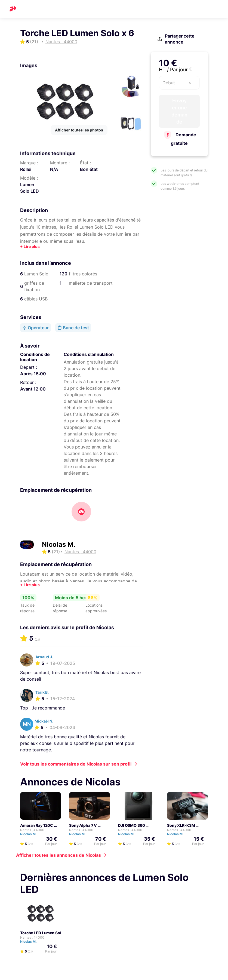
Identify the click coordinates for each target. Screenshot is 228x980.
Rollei (26, 169)
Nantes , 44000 (32, 830)
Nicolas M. (59, 544)
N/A (54, 169)
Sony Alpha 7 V (83, 825)
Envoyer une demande (179, 111)
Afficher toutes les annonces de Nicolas (58, 855)
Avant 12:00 (33, 389)
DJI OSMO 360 (132, 825)
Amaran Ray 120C (37, 825)
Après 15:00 (33, 374)
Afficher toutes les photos (79, 130)
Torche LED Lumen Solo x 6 (45, 933)
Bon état (89, 169)
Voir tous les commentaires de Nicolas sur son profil (76, 764)
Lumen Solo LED (30, 188)
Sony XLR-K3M (181, 825)
